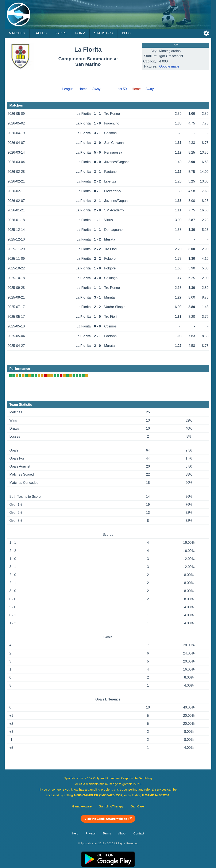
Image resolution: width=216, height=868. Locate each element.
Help (75, 833)
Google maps (169, 66)
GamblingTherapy (111, 806)
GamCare (137, 806)
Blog (127, 33)
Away (97, 89)
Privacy (90, 833)
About (122, 833)
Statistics (104, 33)
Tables (40, 33)
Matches (17, 33)
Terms (107, 833)
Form (80, 33)
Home (83, 89)
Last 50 (121, 89)
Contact (139, 833)
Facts (61, 33)
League (68, 89)
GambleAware (82, 806)
